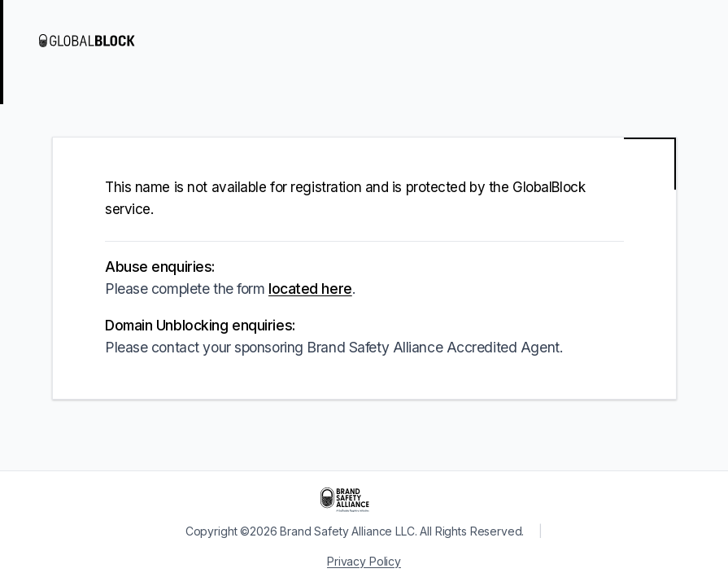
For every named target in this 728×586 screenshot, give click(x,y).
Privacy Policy (364, 561)
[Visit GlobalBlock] (104, 41)
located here (310, 289)
